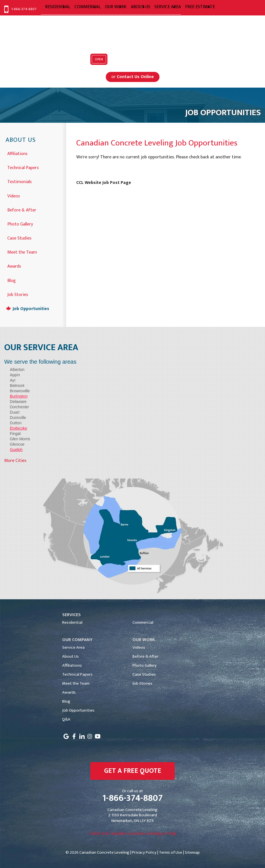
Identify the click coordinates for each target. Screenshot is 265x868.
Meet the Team (22, 252)
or (133, 77)
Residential (72, 622)
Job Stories (18, 294)
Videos (14, 196)
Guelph (16, 450)
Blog (12, 280)
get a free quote (133, 771)
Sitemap (192, 852)
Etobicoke (18, 428)
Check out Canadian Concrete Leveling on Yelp (133, 834)
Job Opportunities (31, 308)
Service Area (73, 647)
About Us (21, 140)
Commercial (143, 622)
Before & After (22, 210)
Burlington (19, 396)
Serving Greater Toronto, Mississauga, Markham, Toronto (133, 46)
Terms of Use (171, 852)
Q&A (66, 719)
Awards (14, 266)
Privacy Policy (144, 852)
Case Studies (19, 238)
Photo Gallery (20, 224)
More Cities (15, 461)
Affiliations (17, 153)
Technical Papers (23, 167)
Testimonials (20, 181)
